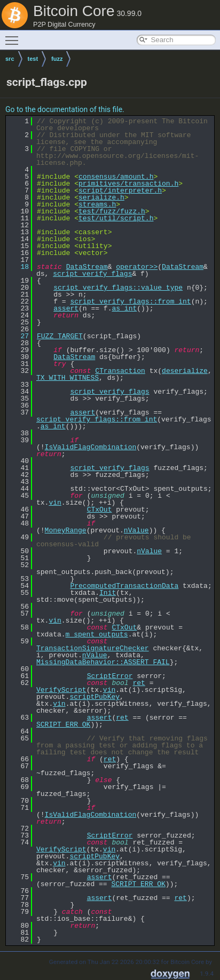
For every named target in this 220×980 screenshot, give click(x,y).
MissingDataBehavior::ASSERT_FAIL (103, 662)
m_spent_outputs (97, 634)
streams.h (97, 204)
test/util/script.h (116, 218)
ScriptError (110, 676)
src (10, 59)
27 (18, 336)
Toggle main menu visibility (14, 36)
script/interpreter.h (120, 190)
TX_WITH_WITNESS (68, 378)
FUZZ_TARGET (60, 336)
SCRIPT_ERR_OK (63, 724)
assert (66, 308)
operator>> (137, 267)
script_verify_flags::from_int (130, 301)
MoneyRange (66, 530)
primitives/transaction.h (128, 184)
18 (18, 267)
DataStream (87, 267)
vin (55, 503)
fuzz (57, 59)
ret (139, 683)
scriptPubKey (95, 697)
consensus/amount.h (116, 177)
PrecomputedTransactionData (124, 586)
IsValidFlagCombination (91, 447)
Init (108, 593)
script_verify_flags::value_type (118, 288)
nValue (136, 530)
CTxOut (100, 509)
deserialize (185, 371)
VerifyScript (61, 690)
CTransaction (120, 371)
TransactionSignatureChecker (93, 648)
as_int (124, 308)
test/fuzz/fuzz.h (112, 211)
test (33, 59)
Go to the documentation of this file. (65, 109)
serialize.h (101, 197)
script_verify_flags (92, 274)
